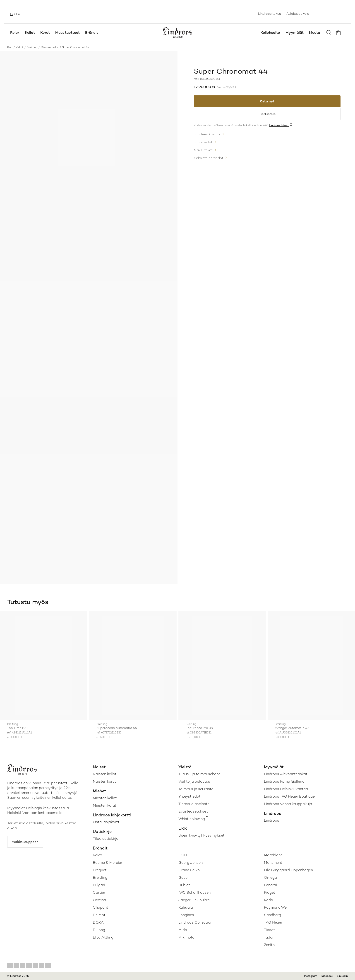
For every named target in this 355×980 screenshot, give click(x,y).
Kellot (30, 33)
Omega (270, 877)
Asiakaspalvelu (298, 14)
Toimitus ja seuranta (196, 789)
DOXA (98, 922)
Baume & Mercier (108, 863)
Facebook (327, 976)
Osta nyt (267, 102)
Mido (183, 930)
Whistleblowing (192, 819)
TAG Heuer (273, 922)
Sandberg (272, 915)
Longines (186, 915)
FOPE (183, 855)
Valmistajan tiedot (210, 161)
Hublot (184, 885)
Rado (269, 900)
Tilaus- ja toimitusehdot (199, 774)
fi (11, 14)
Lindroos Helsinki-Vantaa (286, 789)
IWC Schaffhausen (194, 892)
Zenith (269, 945)
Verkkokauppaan (28, 842)
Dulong (99, 930)
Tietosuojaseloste (194, 804)
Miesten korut (105, 805)
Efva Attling (103, 937)
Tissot (270, 930)
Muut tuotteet (67, 33)
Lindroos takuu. (279, 128)
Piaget (270, 892)
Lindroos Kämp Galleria (284, 781)
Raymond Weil (276, 907)
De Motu (100, 915)
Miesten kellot (50, 47)
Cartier (99, 892)
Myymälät (295, 33)
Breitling (32, 47)
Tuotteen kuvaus (208, 137)
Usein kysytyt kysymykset (201, 835)
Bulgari (99, 885)
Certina (99, 900)
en (18, 14)
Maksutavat (204, 153)
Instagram (311, 976)
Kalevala (186, 907)
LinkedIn (342, 976)
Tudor (269, 937)
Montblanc (273, 855)
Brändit (92, 33)
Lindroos (272, 820)
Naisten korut (104, 781)
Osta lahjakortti (107, 822)
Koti (10, 47)
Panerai (270, 885)
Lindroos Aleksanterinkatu (287, 774)
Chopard (101, 907)
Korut (45, 33)
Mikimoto (186, 937)
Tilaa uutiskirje (106, 838)
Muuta (315, 33)
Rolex (15, 33)
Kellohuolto (270, 33)
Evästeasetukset (193, 811)
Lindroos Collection (195, 922)
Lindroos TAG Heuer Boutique (289, 796)
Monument (273, 863)
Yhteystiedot (189, 796)
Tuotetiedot (204, 145)
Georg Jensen (191, 863)
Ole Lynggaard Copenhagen (288, 870)
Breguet (100, 870)
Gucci (183, 877)
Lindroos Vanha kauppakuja (288, 804)
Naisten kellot (105, 774)
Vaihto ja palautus (194, 781)
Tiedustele (267, 116)
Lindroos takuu (270, 14)
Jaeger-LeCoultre (194, 900)
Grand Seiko (189, 870)
